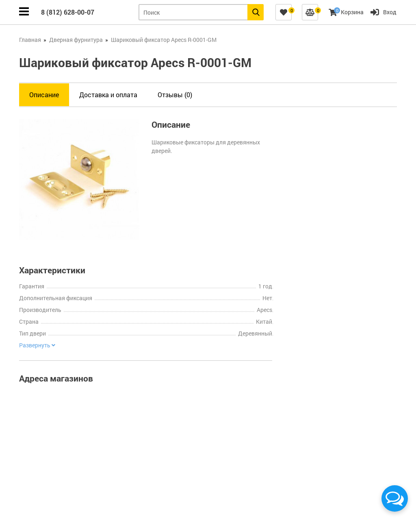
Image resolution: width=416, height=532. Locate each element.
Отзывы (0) (175, 95)
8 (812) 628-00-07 (68, 12)
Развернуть (37, 345)
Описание (44, 95)
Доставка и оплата (108, 95)
